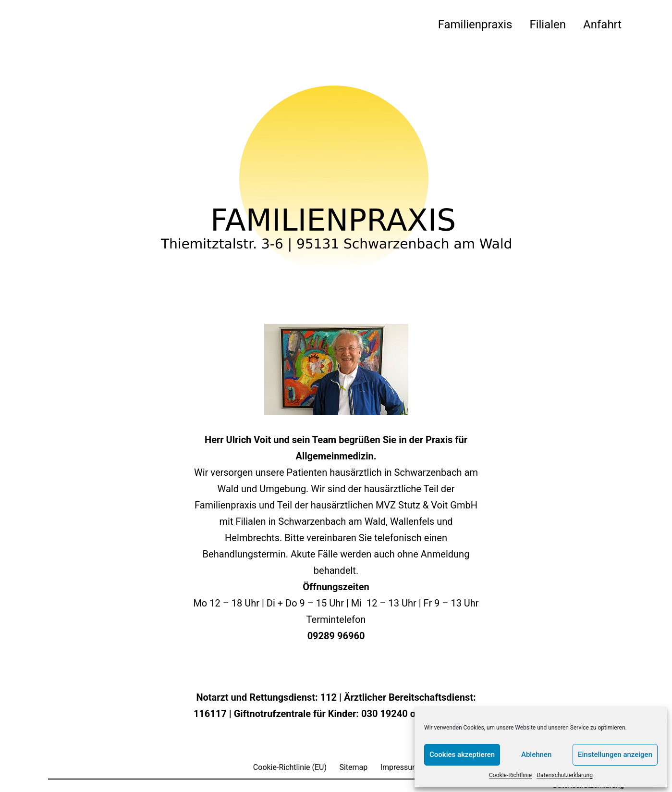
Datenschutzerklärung (565, 775)
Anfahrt (602, 25)
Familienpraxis (475, 25)
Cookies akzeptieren (462, 755)
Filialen (548, 25)
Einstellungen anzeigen (615, 755)
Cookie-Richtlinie (510, 775)
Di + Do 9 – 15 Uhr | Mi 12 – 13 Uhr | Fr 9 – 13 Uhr (372, 603)
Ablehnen (536, 755)
